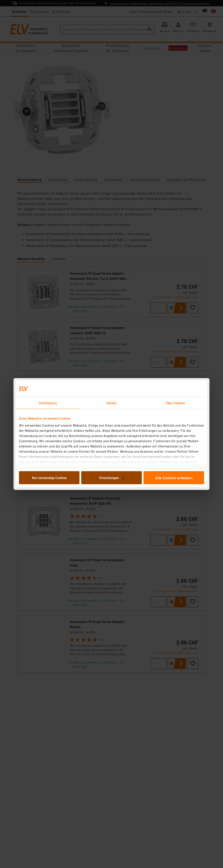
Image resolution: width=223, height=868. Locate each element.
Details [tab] (112, 403)
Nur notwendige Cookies (49, 478)
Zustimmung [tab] (48, 403)
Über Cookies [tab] (175, 403)
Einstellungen (112, 478)
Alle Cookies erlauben (174, 478)
